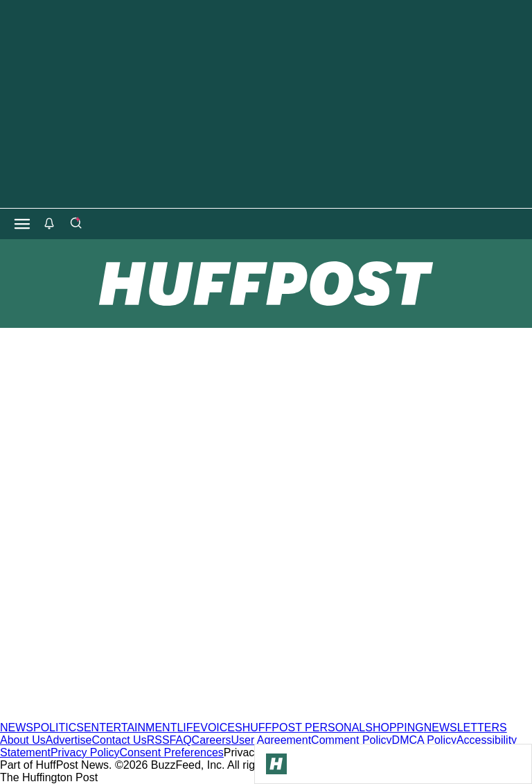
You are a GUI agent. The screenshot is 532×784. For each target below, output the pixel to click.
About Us (23, 740)
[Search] (76, 224)
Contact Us (119, 740)
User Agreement (271, 740)
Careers (212, 740)
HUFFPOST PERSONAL (304, 728)
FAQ (181, 740)
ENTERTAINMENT (131, 728)
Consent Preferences (172, 752)
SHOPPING (394, 728)
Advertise (69, 740)
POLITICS (59, 728)
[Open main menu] (22, 224)
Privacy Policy (85, 752)
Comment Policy (351, 740)
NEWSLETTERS (465, 728)
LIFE (188, 728)
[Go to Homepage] (276, 764)
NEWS (17, 728)
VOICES (221, 728)
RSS (158, 740)
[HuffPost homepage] (178, 715)
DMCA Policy (424, 740)
